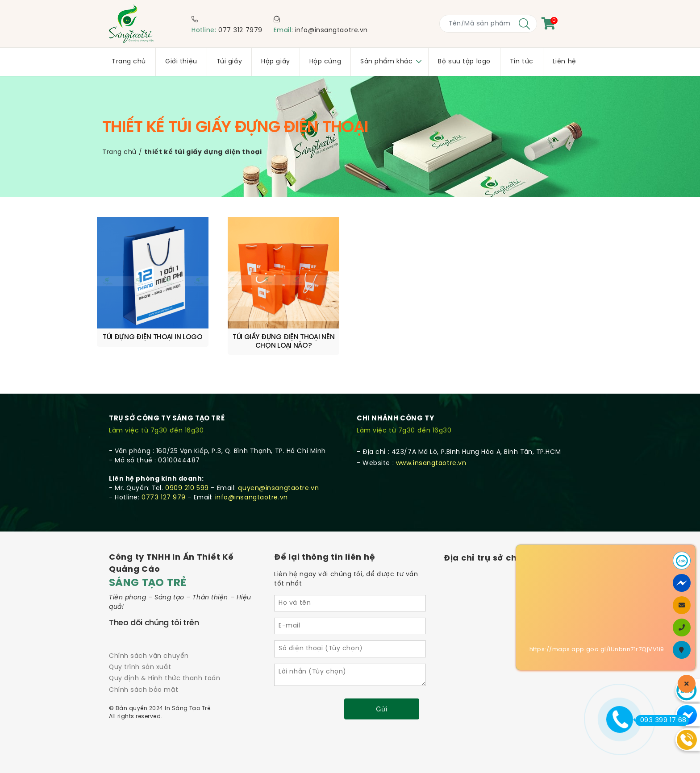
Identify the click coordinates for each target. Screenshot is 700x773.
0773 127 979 (164, 498)
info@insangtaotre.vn (331, 31)
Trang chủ (119, 152)
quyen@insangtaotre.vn (278, 488)
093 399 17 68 (661, 720)
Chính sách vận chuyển (149, 656)
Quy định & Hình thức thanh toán (165, 679)
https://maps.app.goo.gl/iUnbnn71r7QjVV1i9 (597, 650)
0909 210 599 (187, 488)
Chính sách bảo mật (144, 690)
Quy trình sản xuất (140, 667)
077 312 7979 (240, 31)
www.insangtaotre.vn (431, 463)
